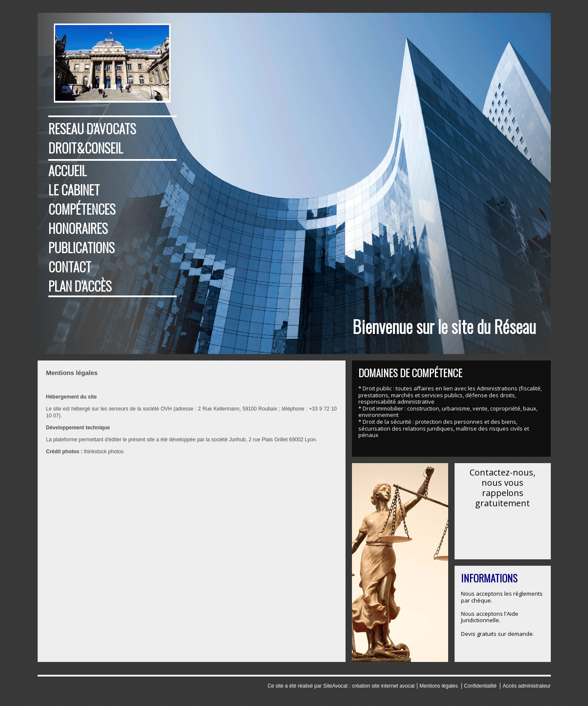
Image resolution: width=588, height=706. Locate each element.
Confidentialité (480, 686)
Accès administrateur (526, 686)
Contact (70, 267)
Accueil (68, 170)
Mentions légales (439, 686)
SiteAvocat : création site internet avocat (369, 686)
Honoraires (78, 228)
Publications (81, 247)
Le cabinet (74, 190)
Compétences (82, 209)
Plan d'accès (80, 286)
